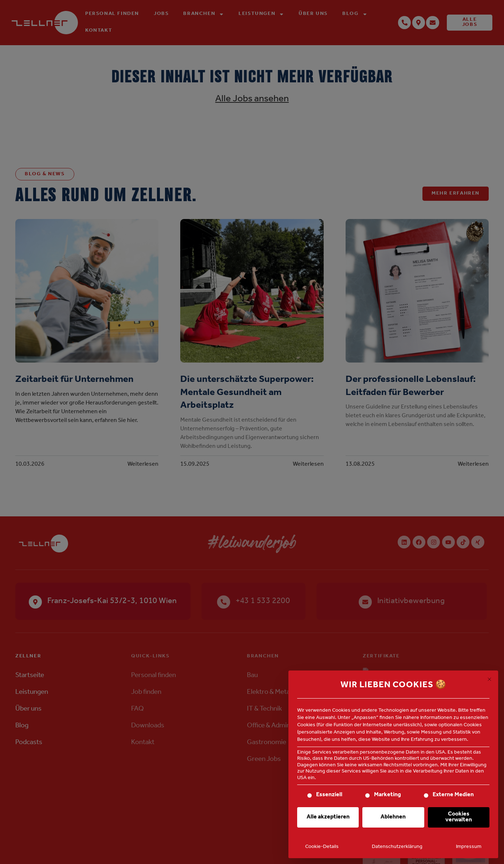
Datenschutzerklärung (397, 847)
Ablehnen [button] (393, 817)
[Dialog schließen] (489, 679)
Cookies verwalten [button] (459, 817)
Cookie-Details (322, 847)
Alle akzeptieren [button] (328, 817)
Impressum (469, 847)
